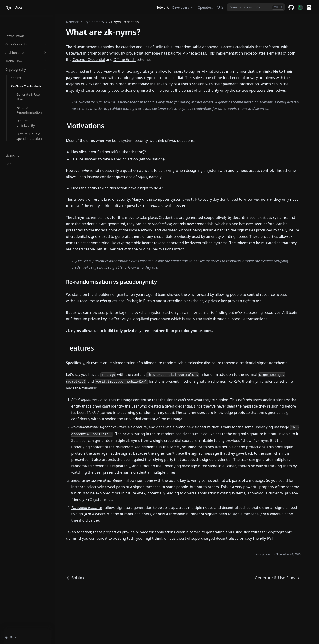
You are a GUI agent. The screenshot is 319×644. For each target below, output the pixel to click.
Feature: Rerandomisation (36, 89)
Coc (8, 135)
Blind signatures (97, 413)
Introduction (15, 22)
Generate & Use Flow (32, 80)
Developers (183, 7)
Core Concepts (33, 30)
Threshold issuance (99, 526)
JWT (96, 563)
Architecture (33, 39)
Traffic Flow (33, 47)
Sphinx (16, 64)
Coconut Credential (131, 60)
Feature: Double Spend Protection (33, 108)
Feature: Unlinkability (32, 97)
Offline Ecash (167, 60)
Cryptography (33, 55)
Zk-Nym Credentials (35, 72)
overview (117, 71)
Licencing (12, 127)
